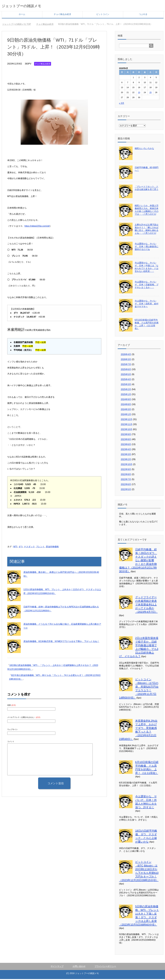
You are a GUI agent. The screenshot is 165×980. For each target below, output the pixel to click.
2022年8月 (126, 475)
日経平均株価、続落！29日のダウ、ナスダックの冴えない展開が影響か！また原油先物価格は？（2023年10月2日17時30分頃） (138, 561)
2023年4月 (126, 450)
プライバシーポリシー (105, 967)
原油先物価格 (52, 548)
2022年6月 (126, 485)
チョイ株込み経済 (62, 15)
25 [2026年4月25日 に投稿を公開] (151, 93)
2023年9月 (126, 435)
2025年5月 (126, 375)
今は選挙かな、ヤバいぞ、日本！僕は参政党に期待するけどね (147, 247)
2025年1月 (126, 395)
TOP (17, 25)
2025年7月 (126, 365)
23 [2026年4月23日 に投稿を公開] (139, 93)
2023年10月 (127, 430)
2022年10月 (127, 465)
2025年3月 (126, 385)
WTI (15, 548)
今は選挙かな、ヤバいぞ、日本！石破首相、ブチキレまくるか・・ (147, 286)
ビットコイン (103, 15)
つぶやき (143, 15)
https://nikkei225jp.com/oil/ (37, 227)
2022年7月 (126, 480)
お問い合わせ (79, 967)
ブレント (40, 548)
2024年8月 (126, 405)
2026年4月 (126, 355)
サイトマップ (57, 967)
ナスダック (29, 548)
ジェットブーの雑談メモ (29, 6)
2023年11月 (127, 425)
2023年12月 (127, 420)
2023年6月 (126, 445)
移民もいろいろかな (144, 149)
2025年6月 (126, 370)
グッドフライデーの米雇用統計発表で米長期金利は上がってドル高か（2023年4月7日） (146, 605)
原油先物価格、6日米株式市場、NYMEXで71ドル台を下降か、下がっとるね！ (61, 642)
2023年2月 (126, 460)
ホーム (22, 15)
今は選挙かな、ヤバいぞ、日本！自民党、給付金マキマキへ (147, 305)
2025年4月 (126, 380)
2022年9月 (126, 470)
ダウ (21, 548)
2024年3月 (126, 410)
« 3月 (122, 104)
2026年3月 (126, 360)
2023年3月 (126, 455)
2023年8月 (126, 440)
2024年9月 (126, 400)
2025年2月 (126, 390)
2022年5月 (126, 490)
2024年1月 (126, 415)
